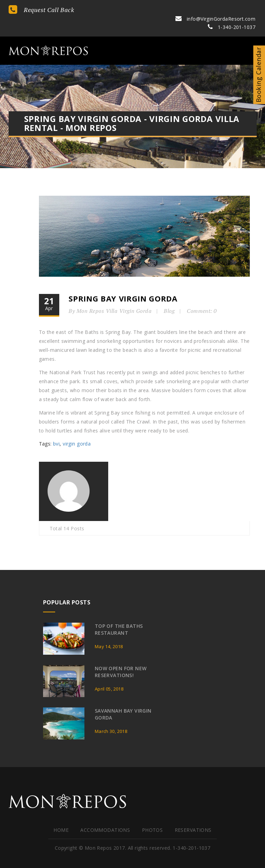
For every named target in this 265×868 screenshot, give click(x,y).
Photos (152, 818)
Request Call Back (42, 10)
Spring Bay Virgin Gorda (124, 287)
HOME (61, 818)
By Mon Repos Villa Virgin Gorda (111, 299)
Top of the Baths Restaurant (119, 617)
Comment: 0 (203, 299)
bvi (56, 432)
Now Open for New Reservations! (121, 659)
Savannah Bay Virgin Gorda (123, 702)
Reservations (193, 818)
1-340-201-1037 (232, 17)
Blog (170, 299)
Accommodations (105, 818)
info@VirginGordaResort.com (216, 9)
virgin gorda (77, 432)
